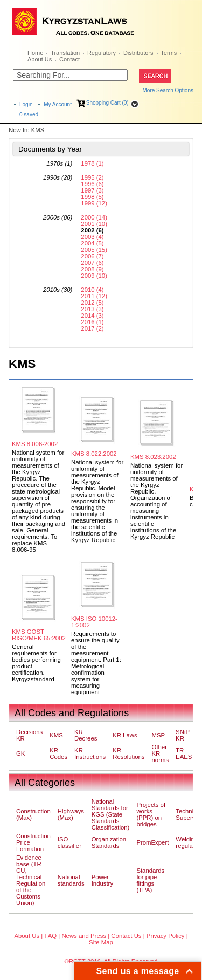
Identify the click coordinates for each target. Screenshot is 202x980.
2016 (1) (92, 322)
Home (35, 53)
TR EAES (184, 753)
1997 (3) (92, 190)
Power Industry (102, 880)
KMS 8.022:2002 (94, 454)
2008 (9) (92, 269)
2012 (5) (92, 303)
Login (26, 104)
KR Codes (58, 753)
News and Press (84, 936)
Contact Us (126, 936)
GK (20, 753)
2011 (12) (94, 296)
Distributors (138, 53)
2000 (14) (94, 217)
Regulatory (102, 53)
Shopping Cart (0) (107, 103)
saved (29, 115)
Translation (65, 53)
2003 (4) (92, 237)
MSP (159, 735)
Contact (69, 59)
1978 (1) (92, 163)
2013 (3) (92, 309)
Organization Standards (109, 842)
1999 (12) (94, 203)
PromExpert (152, 842)
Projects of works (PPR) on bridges (151, 814)
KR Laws (125, 735)
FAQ (50, 936)
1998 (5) (92, 197)
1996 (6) (92, 184)
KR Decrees (86, 735)
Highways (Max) (71, 814)
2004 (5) (92, 243)
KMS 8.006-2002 (35, 444)
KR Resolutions (128, 753)
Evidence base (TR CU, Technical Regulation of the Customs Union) (31, 880)
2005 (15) (94, 250)
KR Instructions (90, 753)
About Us (40, 59)
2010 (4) (92, 290)
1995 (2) (92, 177)
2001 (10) (94, 224)
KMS (56, 735)
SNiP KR (183, 735)
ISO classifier (69, 842)
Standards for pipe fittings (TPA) (150, 880)
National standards (71, 880)
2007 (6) (92, 263)
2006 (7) (92, 256)
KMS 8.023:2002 (153, 457)
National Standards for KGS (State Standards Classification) (111, 814)
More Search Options (168, 90)
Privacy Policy (166, 936)
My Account (58, 104)
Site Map (101, 942)
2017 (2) (92, 328)
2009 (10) (94, 276)
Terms (169, 53)
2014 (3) (92, 316)
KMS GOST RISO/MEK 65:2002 (39, 635)
